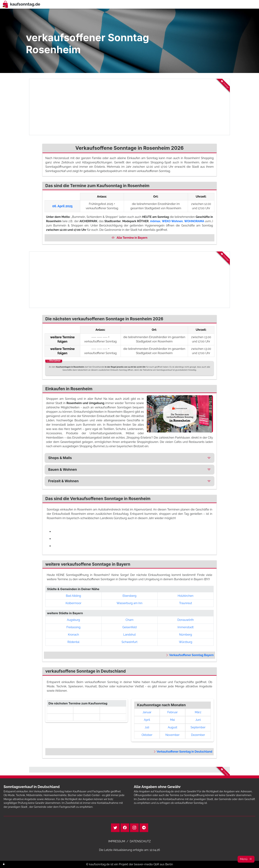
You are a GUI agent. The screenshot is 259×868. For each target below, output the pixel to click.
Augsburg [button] (73, 620)
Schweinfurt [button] (129, 642)
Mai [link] (172, 720)
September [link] (198, 727)
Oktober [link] (147, 735)
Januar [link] (147, 712)
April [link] (147, 720)
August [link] (173, 727)
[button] (246, 859)
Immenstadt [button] (186, 627)
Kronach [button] (73, 635)
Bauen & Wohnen (63, 470)
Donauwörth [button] (186, 620)
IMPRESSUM (117, 841)
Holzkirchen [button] (186, 596)
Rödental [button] (73, 642)
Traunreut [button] (186, 603)
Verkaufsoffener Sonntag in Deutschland (183, 752)
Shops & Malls (60, 458)
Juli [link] (147, 727)
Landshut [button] (129, 635)
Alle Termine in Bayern (130, 238)
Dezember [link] (198, 735)
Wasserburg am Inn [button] (129, 603)
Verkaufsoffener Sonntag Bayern (190, 655)
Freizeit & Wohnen (63, 481)
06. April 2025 (62, 206)
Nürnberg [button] (186, 635)
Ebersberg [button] (130, 596)
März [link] (198, 712)
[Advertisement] (129, 107)
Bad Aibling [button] (73, 596)
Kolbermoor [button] (73, 603)
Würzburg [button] (186, 642)
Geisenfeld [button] (129, 627)
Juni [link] (198, 720)
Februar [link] (172, 712)
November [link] (173, 735)
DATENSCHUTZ (140, 841)
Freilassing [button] (73, 627)
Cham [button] (129, 620)
